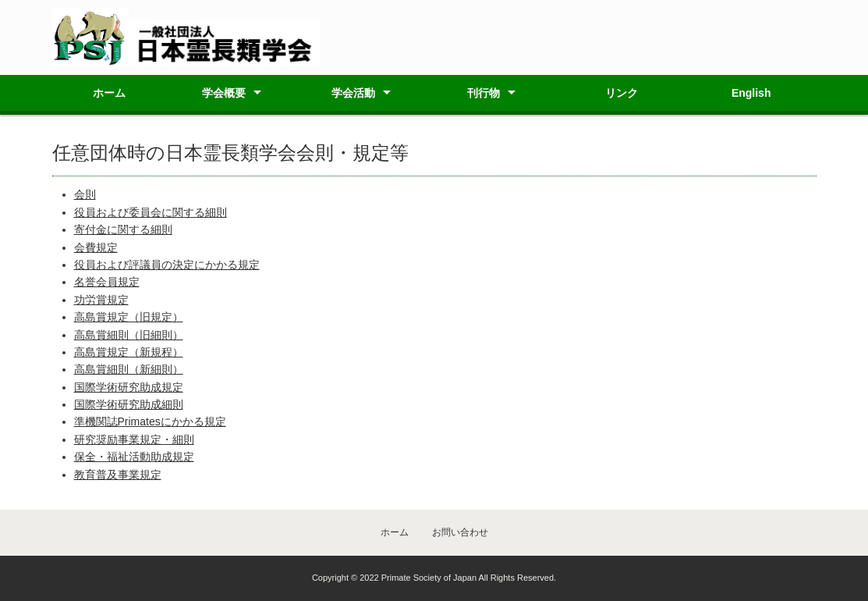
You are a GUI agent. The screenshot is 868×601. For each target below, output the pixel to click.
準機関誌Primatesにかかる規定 (150, 421)
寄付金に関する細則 (123, 229)
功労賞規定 (101, 300)
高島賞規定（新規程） (129, 352)
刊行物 (484, 93)
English (751, 93)
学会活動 (353, 93)
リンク (622, 93)
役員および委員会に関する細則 (151, 212)
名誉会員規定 (107, 282)
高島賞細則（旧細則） (129, 335)
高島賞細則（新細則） (129, 369)
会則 (85, 194)
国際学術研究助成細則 (129, 404)
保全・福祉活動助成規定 (134, 457)
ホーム (109, 93)
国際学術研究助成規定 (129, 387)
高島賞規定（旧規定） (129, 317)
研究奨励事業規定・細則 (134, 439)
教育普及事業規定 (118, 475)
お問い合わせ (460, 532)
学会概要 (224, 93)
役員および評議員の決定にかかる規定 (167, 265)
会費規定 (96, 247)
